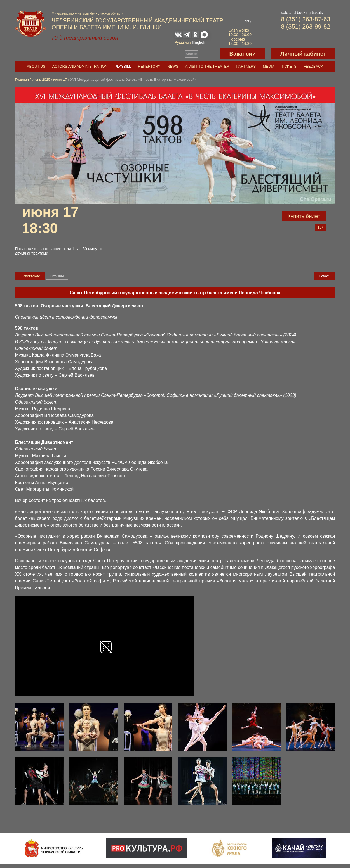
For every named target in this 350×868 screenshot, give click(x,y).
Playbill (123, 66)
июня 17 (60, 80)
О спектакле (30, 276)
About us (36, 66)
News (173, 66)
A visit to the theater (207, 66)
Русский (182, 42)
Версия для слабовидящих (209, 54)
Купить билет (304, 216)
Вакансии (243, 54)
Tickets (289, 66)
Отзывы (57, 276)
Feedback (313, 66)
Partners (246, 66)
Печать (325, 276)
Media (268, 66)
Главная (22, 80)
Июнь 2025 (41, 80)
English (199, 42)
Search (191, 54)
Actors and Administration (80, 66)
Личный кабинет (303, 54)
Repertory (149, 66)
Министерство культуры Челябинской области (88, 13)
